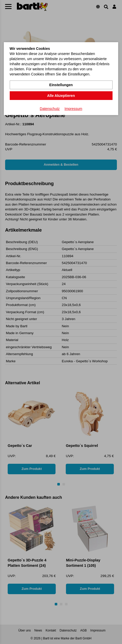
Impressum (73, 109)
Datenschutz (50, 109)
